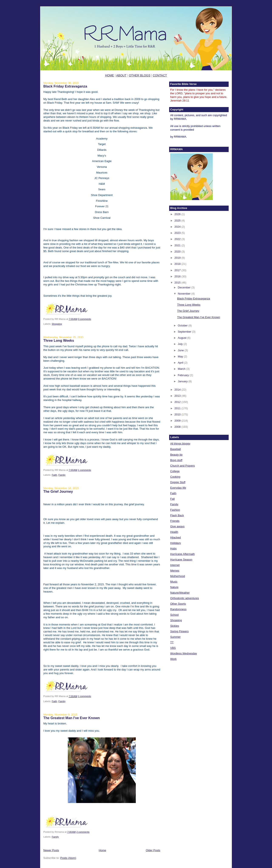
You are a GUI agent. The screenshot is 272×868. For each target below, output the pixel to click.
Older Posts (153, 850)
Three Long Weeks (59, 340)
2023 (178, 233)
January (183, 381)
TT (172, 642)
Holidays (176, 543)
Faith (55, 475)
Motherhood (178, 576)
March (182, 369)
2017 (178, 270)
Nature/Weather (180, 593)
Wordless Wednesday (184, 653)
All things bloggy (180, 444)
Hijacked (176, 537)
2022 (178, 239)
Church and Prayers (183, 466)
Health (174, 532)
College (175, 471)
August (183, 338)
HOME (109, 75)
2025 (178, 221)
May (181, 356)
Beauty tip (176, 455)
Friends (175, 521)
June (181, 350)
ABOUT (121, 75)
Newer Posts (51, 850)
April (181, 363)
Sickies (175, 626)
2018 (178, 264)
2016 (178, 276)
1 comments (85, 470)
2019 (178, 258)
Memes (175, 571)
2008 (178, 427)
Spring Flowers (179, 631)
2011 (178, 408)
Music (174, 582)
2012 (178, 402)
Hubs (173, 548)
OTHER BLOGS (140, 75)
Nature (174, 587)
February (184, 375)
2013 (178, 396)
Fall (172, 499)
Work (173, 659)
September (185, 332)
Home (103, 850)
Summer (175, 637)
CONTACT (160, 75)
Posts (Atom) (68, 858)
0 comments (85, 319)
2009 (178, 421)
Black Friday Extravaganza (65, 86)
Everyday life (178, 488)
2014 (178, 390)
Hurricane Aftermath (183, 554)
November (185, 294)
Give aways (177, 526)
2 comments (83, 832)
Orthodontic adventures (185, 598)
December (185, 287)
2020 (178, 252)
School (174, 615)
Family (62, 475)
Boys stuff (176, 460)
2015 (178, 283)
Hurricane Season (181, 560)
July (181, 344)
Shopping (57, 324)
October (183, 325)
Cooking (175, 477)
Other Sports (178, 604)
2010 (178, 414)
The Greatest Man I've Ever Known (72, 718)
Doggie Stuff (178, 482)
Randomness (178, 609)
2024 (178, 227)
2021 (178, 245)
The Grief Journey (58, 491)
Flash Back (177, 515)
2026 (178, 214)
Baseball (176, 449)
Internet (175, 565)
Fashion (175, 510)
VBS (173, 648)
